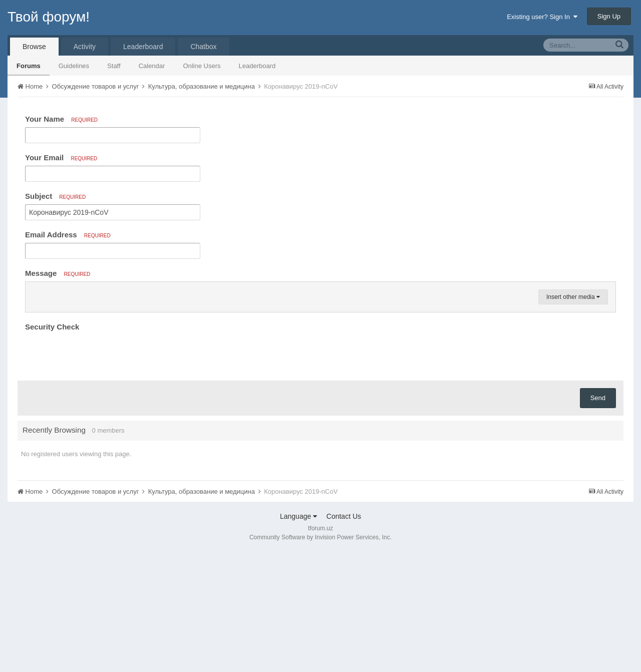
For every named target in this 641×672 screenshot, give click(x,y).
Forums (29, 66)
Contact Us (344, 636)
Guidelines (74, 66)
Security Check (52, 447)
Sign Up (609, 16)
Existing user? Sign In (542, 17)
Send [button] (598, 518)
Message (58, 273)
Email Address (68, 235)
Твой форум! (49, 17)
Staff (114, 66)
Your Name (61, 119)
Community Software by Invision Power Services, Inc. (320, 657)
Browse (34, 47)
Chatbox (203, 47)
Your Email (61, 157)
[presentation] (101, 474)
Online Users (202, 66)
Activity (85, 47)
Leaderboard (257, 66)
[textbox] (320, 352)
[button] (35, 292)
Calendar (152, 66)
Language (298, 636)
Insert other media (573, 417)
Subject (55, 196)
